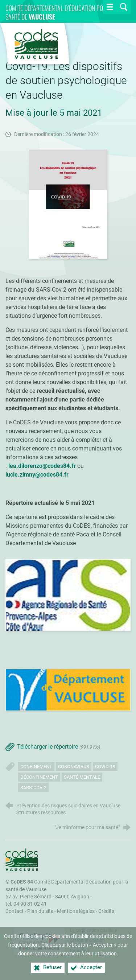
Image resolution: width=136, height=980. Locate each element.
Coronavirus (74, 767)
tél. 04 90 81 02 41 (26, 904)
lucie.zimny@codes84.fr (37, 475)
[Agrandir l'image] (68, 204)
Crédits (106, 911)
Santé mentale (82, 777)
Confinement (36, 767)
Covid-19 (105, 767)
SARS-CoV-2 (33, 788)
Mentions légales (76, 911)
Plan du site (40, 911)
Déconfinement (39, 777)
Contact (15, 911)
